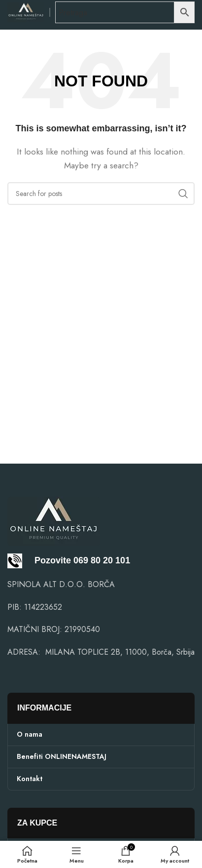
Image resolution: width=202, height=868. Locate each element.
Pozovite (39, 560)
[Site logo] (26, 12)
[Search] (101, 194)
